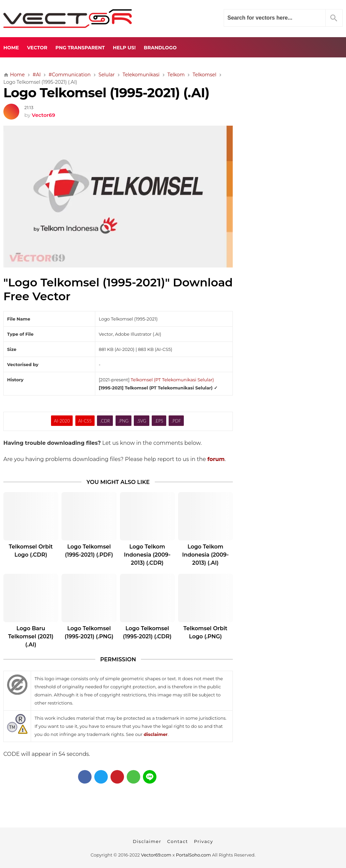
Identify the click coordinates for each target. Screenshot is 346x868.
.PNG (123, 421)
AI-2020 (62, 421)
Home (11, 48)
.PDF (176, 421)
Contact (178, 841)
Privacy (204, 841)
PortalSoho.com (194, 855)
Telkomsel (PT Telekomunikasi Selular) (172, 380)
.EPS (159, 421)
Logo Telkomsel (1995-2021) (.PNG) (89, 632)
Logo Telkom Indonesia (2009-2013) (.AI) (205, 555)
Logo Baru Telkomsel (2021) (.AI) (31, 636)
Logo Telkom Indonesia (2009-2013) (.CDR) (147, 555)
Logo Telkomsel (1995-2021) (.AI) (106, 93)
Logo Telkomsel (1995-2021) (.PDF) (89, 551)
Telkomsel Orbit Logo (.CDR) (31, 551)
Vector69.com (156, 855)
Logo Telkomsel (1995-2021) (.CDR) (147, 632)
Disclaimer (147, 841)
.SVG (142, 421)
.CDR (105, 421)
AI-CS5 (85, 421)
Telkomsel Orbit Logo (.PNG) (205, 632)
